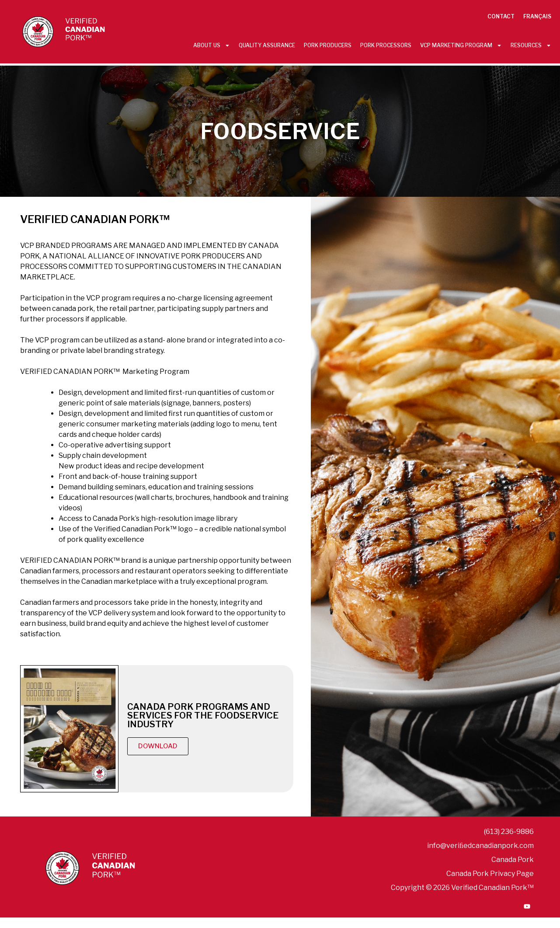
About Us (212, 45)
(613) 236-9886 (509, 832)
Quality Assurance (267, 45)
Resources (531, 45)
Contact (501, 16)
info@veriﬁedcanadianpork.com (480, 846)
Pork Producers (328, 45)
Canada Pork (513, 860)
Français (537, 16)
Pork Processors (386, 45)
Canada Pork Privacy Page (490, 874)
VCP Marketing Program (461, 45)
